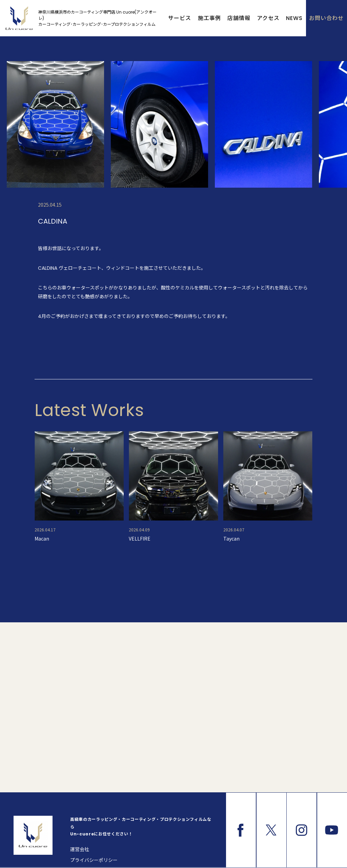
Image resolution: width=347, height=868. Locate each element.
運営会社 (80, 849)
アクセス (268, 18)
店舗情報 (239, 18)
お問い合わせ (326, 18)
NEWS (294, 18)
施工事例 (209, 18)
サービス (180, 18)
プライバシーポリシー (94, 860)
